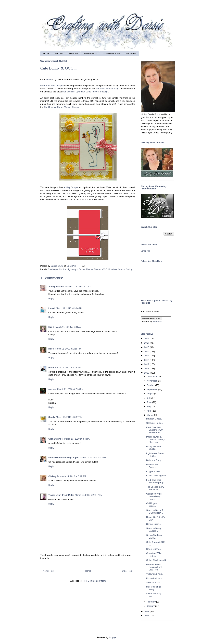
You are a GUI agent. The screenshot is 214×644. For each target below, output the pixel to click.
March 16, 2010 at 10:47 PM (89, 495)
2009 (147, 611)
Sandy (52, 417)
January (151, 606)
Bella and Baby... (154, 460)
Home (46, 53)
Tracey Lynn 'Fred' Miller (61, 495)
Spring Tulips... (154, 524)
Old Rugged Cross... (152, 505)
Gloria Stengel (56, 439)
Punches (113, 269)
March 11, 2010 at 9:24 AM (69, 308)
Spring (129, 269)
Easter (82, 269)
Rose (51, 349)
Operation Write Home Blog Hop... (154, 496)
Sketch (122, 269)
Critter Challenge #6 (156, 476)
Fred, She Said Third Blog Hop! (155, 481)
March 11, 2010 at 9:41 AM (69, 327)
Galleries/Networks (111, 53)
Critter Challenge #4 (156, 560)
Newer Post (49, 571)
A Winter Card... (154, 583)
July (149, 398)
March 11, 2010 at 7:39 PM (70, 389)
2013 (147, 360)
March (150, 415)
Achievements (90, 53)
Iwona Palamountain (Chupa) (64, 458)
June (149, 402)
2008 (147, 616)
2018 (147, 339)
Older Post (127, 571)
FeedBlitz (158, 322)
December (152, 377)
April (149, 411)
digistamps (72, 269)
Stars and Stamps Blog (107, 89)
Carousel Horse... (155, 423)
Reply (51, 298)
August (150, 394)
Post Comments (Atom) (94, 581)
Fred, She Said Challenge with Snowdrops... (155, 430)
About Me (73, 53)
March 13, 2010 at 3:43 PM (77, 439)
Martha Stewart (94, 269)
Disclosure (131, 53)
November (152, 381)
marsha (52, 389)
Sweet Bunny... (154, 549)
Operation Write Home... (154, 555)
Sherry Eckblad (56, 286)
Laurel (52, 308)
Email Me (145, 251)
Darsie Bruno (57, 266)
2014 (147, 356)
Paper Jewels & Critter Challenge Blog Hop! (156, 439)
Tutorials (59, 53)
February (152, 602)
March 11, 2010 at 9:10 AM (78, 286)
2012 (147, 364)
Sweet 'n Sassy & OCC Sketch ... (155, 512)
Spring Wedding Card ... (154, 536)
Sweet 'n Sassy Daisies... (154, 530)
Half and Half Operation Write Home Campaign (85, 92)
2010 (147, 373)
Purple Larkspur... (155, 578)
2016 (147, 347)
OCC (105, 269)
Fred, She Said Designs (52, 86)
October (151, 385)
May (149, 406)
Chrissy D (54, 476)
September (152, 389)
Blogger (113, 637)
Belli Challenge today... (154, 588)
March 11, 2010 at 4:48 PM (68, 367)
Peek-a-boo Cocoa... (152, 466)
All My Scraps (71, 187)
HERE (49, 79)
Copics (62, 269)
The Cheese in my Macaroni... (155, 488)
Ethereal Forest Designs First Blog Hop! (154, 567)
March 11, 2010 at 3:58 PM (68, 349)
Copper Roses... (154, 471)
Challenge (53, 269)
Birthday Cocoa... (155, 419)
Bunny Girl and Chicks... (154, 448)
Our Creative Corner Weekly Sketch (61, 107)
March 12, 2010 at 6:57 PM (69, 417)
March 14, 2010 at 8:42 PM (73, 476)
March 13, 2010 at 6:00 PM (93, 458)
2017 (147, 343)
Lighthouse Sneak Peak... (155, 455)
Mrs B (52, 327)
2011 (147, 368)
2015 (147, 351)
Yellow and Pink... (155, 574)
